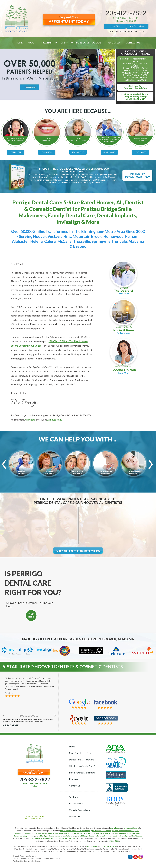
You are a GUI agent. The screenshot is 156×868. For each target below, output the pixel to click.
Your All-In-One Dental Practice (126, 31)
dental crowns (69, 836)
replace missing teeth (67, 838)
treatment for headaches (36, 833)
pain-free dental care (77, 833)
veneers (31, 836)
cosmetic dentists (70, 841)
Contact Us (133, 43)
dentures (92, 836)
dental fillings (82, 836)
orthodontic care (131, 828)
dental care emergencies (115, 833)
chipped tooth (49, 838)
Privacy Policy (76, 803)
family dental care (68, 831)
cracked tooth (36, 838)
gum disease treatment (101, 831)
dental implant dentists (53, 841)
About (32, 43)
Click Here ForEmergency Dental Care (135, 87)
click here (30, 420)
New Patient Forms (137, 26)
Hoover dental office (110, 838)
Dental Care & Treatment (82, 760)
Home (19, 43)
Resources (114, 43)
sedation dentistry (96, 833)
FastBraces (137, 836)
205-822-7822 (126, 13)
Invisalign (124, 836)
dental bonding (20, 836)
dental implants (55, 836)
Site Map (73, 797)
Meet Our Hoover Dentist (82, 753)
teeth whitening (133, 833)
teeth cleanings (83, 831)
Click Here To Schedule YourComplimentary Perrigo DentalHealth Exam (135, 97)
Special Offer (115, 26)
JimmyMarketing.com (33, 861)
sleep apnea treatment (58, 833)
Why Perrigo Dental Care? (86, 43)
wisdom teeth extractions (123, 831)
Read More (12, 725)
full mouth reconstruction (108, 836)
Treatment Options (53, 43)
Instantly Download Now (137, 175)
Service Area (75, 817)
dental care (115, 828)
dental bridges (41, 836)
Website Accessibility (80, 810)
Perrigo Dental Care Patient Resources (83, 776)
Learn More (16, 152)
